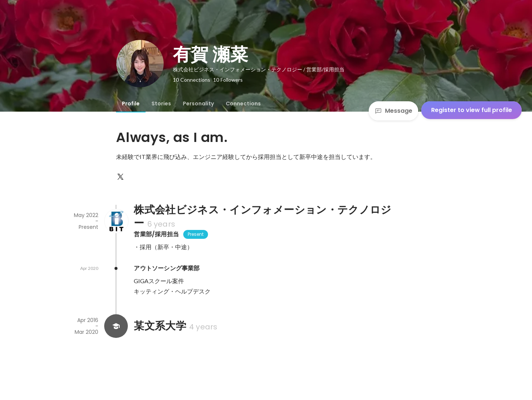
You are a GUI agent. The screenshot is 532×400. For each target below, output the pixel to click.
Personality (198, 104)
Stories (161, 104)
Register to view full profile (472, 110)
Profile (131, 104)
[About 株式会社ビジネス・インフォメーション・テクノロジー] (116, 221)
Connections (243, 104)
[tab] (131, 104)
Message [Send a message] (393, 111)
